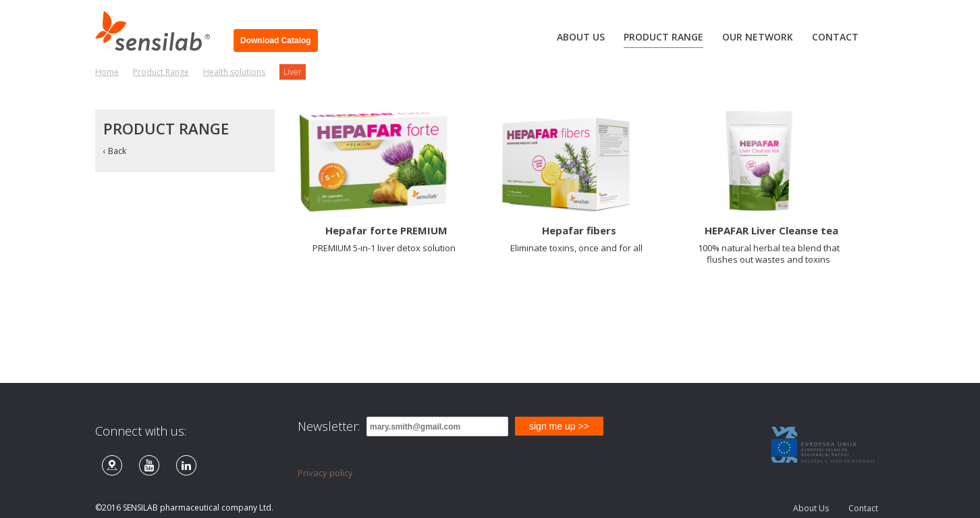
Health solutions (234, 72)
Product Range (161, 72)
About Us (811, 508)
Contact (863, 508)
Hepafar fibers (579, 230)
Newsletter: (329, 426)
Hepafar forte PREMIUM (386, 230)
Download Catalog (276, 41)
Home (107, 72)
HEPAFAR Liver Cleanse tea (771, 230)
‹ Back (115, 151)
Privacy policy (325, 473)
